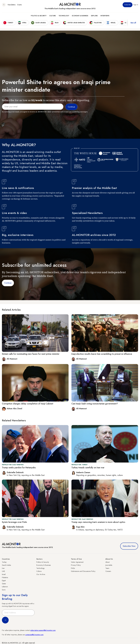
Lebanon (5, 587)
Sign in (136, 5)
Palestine (5, 577)
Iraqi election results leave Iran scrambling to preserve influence (102, 354)
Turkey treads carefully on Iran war (88, 468)
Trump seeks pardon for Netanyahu (19, 468)
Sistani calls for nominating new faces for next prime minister (31, 354)
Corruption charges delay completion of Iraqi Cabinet (28, 404)
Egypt (4, 580)
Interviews (105, 16)
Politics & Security (39, 16)
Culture (52, 16)
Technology (64, 16)
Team (107, 568)
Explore (94, 16)
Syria (4, 590)
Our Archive (41, 574)
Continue (8, 283)
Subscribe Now (129, 546)
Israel (4, 574)
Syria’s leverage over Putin (14, 522)
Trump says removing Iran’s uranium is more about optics (98, 522)
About (107, 562)
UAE (3, 571)
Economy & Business (80, 16)
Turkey (4, 562)
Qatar (4, 584)
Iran (3, 568)
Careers (108, 571)
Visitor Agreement (77, 562)
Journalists (109, 565)
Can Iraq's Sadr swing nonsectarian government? (95, 404)
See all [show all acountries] (133, 23)
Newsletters (12, 5)
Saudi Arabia (6, 565)
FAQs (73, 568)
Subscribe (128, 5)
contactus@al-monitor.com (34, 635)
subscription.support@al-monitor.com (43, 630)
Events (20, 5)
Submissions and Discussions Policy (83, 571)
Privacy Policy (76, 565)
